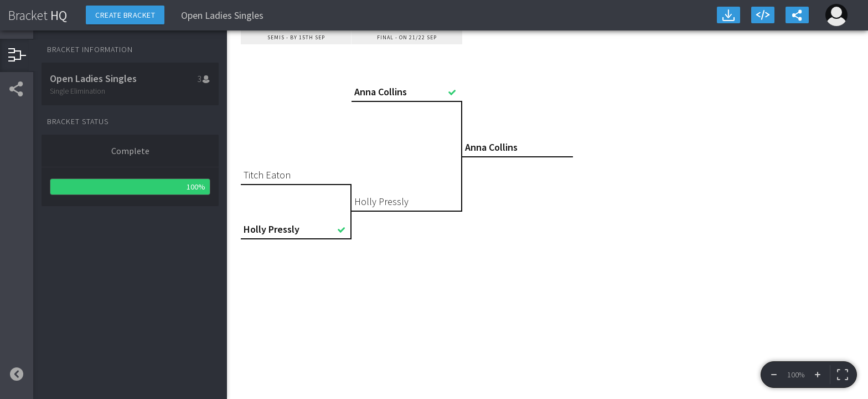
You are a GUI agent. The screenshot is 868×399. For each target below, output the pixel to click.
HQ (38, 15)
